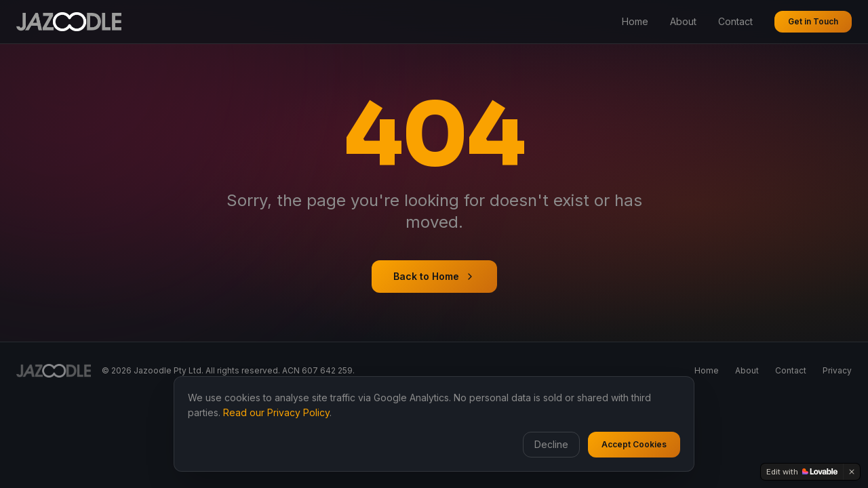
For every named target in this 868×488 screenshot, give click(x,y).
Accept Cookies (634, 444)
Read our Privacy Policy (276, 412)
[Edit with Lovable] (802, 472)
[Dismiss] (852, 472)
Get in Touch (813, 21)
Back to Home (434, 276)
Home (635, 21)
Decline (551, 444)
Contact (735, 21)
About (683, 21)
